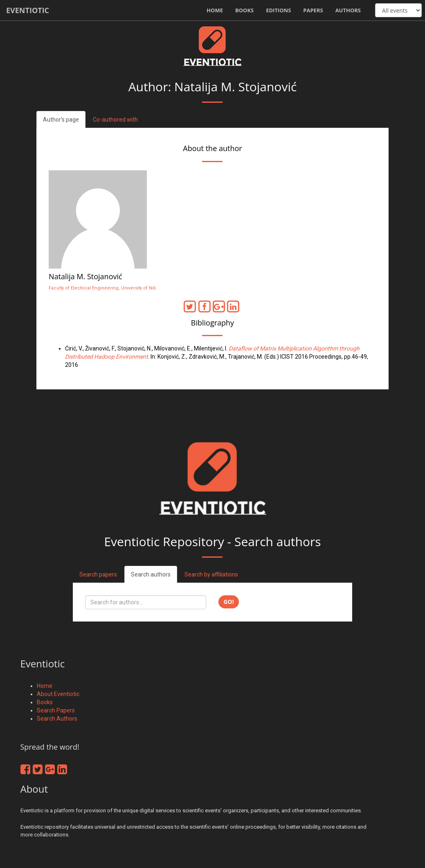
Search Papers (56, 710)
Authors (348, 10)
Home (215, 10)
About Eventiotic (58, 694)
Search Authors (57, 719)
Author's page (61, 120)
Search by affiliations (211, 574)
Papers (313, 10)
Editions (278, 10)
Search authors (151, 574)
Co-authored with (115, 120)
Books (244, 10)
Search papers (98, 574)
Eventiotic (28, 10)
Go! (228, 602)
